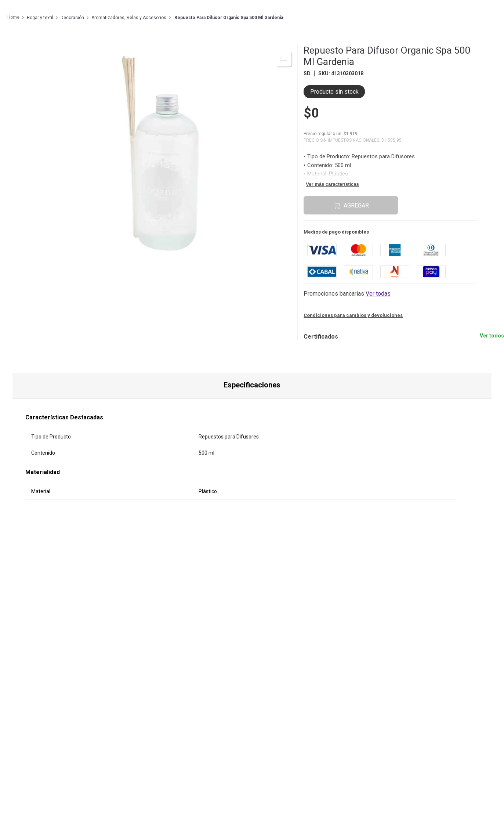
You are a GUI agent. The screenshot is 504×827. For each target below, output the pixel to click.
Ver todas (378, 294)
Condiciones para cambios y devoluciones (353, 315)
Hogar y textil (40, 18)
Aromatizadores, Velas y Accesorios (129, 18)
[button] (347, 294)
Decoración (72, 18)
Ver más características (332, 184)
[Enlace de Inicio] (13, 18)
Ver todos (492, 336)
